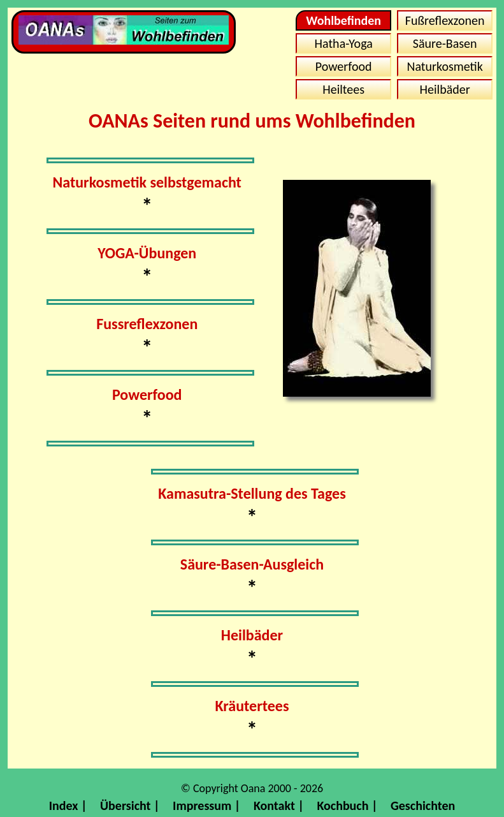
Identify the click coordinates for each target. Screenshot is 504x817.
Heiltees (343, 89)
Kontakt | (279, 806)
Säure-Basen (445, 43)
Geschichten (423, 806)
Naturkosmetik (444, 66)
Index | (68, 806)
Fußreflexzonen (445, 20)
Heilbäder (445, 89)
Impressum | (206, 806)
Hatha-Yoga (344, 43)
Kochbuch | (347, 806)
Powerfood (344, 66)
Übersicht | (130, 806)
